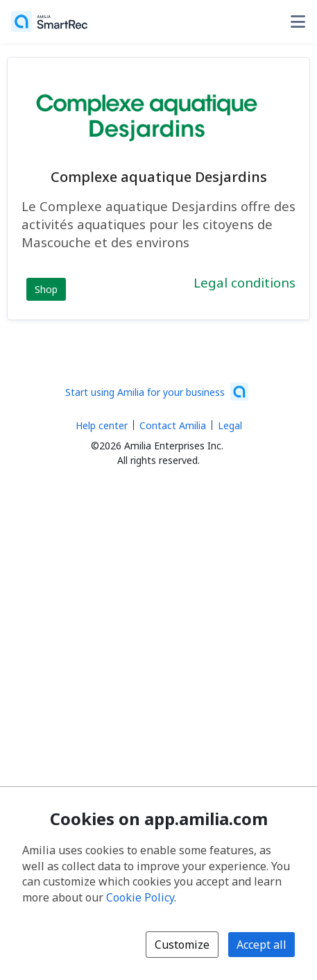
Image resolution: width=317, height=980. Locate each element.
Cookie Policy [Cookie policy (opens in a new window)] (140, 897)
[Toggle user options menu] (298, 22)
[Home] (49, 22)
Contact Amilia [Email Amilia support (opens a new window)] (173, 425)
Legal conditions (245, 282)
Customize (182, 945)
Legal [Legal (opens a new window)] (230, 425)
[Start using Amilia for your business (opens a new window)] (157, 392)
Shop (46, 289)
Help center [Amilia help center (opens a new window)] (102, 425)
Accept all (262, 945)
